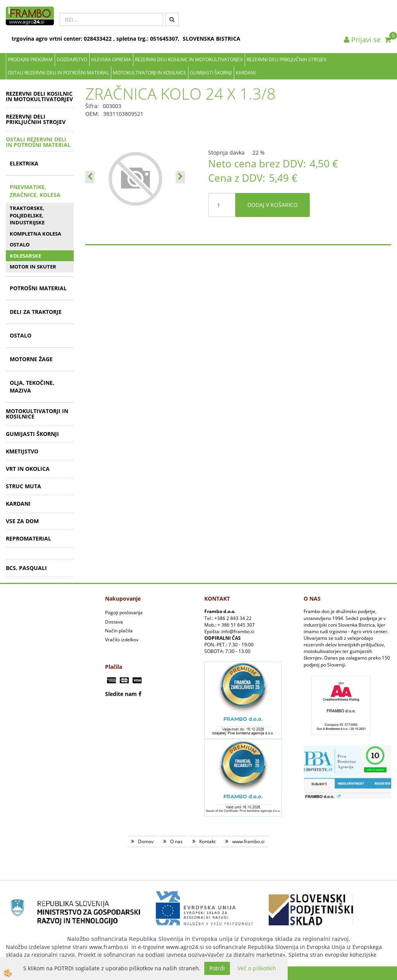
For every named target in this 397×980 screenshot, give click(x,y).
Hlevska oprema (111, 59)
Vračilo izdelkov (122, 640)
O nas (176, 841)
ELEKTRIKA (24, 163)
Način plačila (119, 631)
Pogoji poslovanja (124, 612)
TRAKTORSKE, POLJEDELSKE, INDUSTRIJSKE (27, 215)
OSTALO (20, 245)
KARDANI (246, 73)
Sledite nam (121, 694)
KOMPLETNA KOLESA (35, 234)
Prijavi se (362, 40)
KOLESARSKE (25, 256)
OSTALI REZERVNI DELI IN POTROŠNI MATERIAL (58, 73)
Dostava (114, 622)
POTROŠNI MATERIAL (38, 288)
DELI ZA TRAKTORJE (36, 312)
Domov (146, 841)
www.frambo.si (248, 841)
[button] (180, 177)
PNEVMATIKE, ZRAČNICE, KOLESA (35, 191)
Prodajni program (30, 59)
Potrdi (217, 968)
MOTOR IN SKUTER (33, 267)
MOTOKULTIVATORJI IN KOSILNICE (149, 73)
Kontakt (207, 841)
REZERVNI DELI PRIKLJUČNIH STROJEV (287, 59)
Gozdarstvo (72, 59)
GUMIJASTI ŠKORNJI (211, 73)
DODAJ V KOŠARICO (273, 205)
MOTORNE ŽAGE (31, 359)
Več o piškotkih (257, 968)
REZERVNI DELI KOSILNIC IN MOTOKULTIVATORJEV (189, 59)
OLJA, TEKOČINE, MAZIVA (32, 387)
